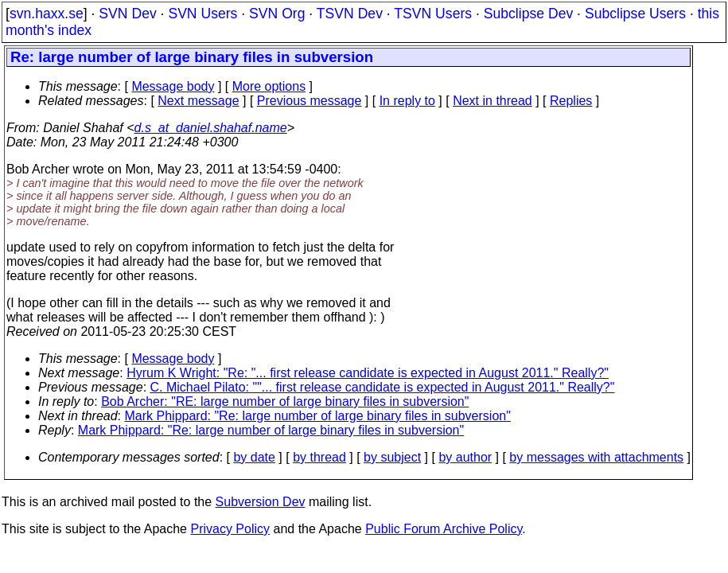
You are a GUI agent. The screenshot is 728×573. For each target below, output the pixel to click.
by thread (319, 457)
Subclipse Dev (528, 14)
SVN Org (277, 14)
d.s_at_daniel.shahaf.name (211, 128)
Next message (198, 101)
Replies (571, 101)
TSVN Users (433, 14)
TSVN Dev (350, 14)
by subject (392, 457)
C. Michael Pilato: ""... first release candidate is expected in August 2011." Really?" (383, 387)
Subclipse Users (635, 14)
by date (254, 457)
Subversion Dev (261, 502)
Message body (173, 86)
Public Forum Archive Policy (444, 529)
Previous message (309, 101)
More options (269, 86)
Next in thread (492, 101)
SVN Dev (127, 14)
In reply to (407, 101)
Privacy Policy (230, 529)
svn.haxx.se (47, 14)
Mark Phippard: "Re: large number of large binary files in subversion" (318, 416)
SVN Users (202, 14)
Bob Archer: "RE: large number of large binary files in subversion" (285, 401)
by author (465, 457)
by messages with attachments (596, 457)
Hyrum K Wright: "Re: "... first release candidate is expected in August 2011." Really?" (368, 373)
